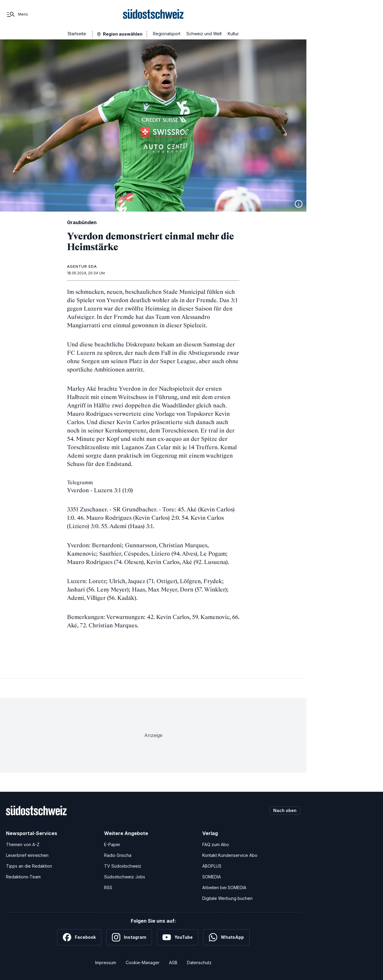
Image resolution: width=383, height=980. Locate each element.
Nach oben (285, 810)
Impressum (106, 963)
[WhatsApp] (226, 937)
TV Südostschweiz (123, 866)
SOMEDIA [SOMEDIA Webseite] (212, 877)
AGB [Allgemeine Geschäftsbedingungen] (173, 963)
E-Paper (112, 844)
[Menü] (17, 14)
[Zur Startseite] (153, 14)
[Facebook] (79, 937)
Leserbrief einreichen (27, 855)
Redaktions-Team (23, 877)
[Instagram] (129, 937)
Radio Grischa (118, 855)
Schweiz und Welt (204, 34)
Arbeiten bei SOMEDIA (224, 887)
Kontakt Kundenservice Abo (230, 855)
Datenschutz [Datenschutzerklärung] (199, 963)
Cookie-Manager (143, 963)
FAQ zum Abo (216, 844)
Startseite (77, 34)
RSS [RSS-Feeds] (108, 887)
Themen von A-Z (23, 844)
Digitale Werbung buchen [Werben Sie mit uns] (227, 898)
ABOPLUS (212, 866)
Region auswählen (123, 34)
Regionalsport (167, 34)
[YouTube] (178, 937)
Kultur (233, 34)
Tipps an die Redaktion (29, 866)
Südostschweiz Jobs (125, 877)
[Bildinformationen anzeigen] (299, 204)
